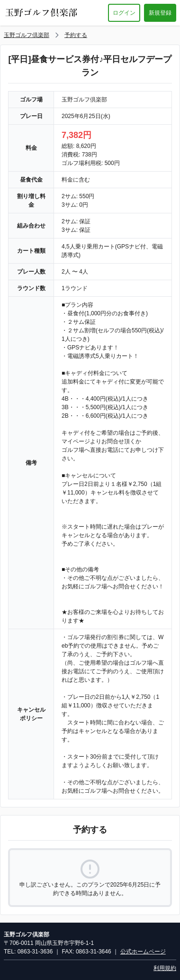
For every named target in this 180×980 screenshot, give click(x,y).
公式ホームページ (143, 952)
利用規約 (165, 968)
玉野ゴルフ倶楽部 (27, 35)
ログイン (124, 13)
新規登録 (160, 13)
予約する (76, 35)
